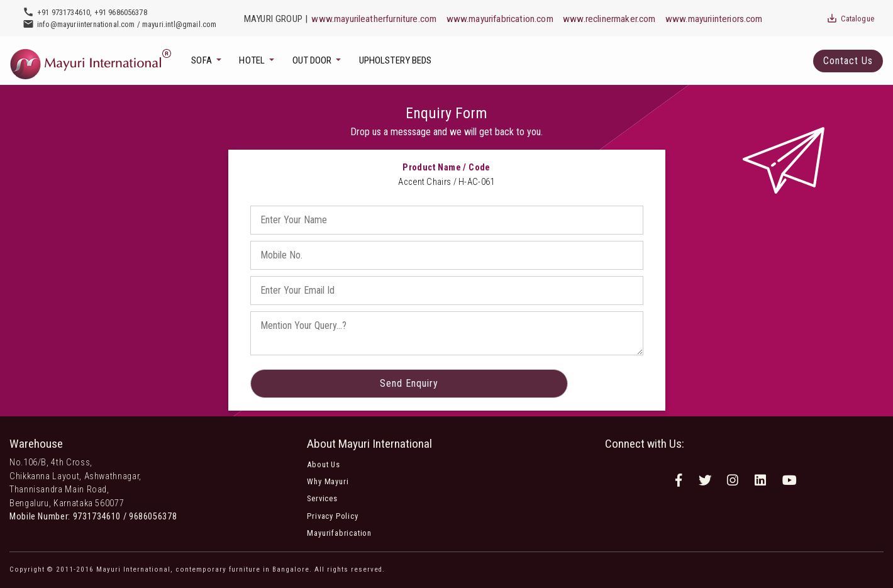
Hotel (252, 60)
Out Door (313, 60)
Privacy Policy (332, 516)
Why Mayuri (328, 481)
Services (322, 498)
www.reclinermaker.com (609, 19)
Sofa (202, 60)
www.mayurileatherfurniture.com (374, 19)
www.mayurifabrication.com (500, 19)
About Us (323, 464)
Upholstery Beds (395, 60)
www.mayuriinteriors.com (714, 19)
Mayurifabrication (339, 533)
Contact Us (848, 61)
